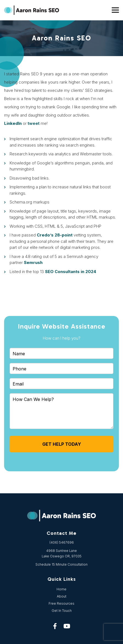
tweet (34, 123)
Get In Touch (62, 611)
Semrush (33, 262)
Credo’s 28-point (55, 235)
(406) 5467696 (62, 542)
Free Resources (62, 603)
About (62, 596)
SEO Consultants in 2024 (71, 272)
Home (62, 589)
